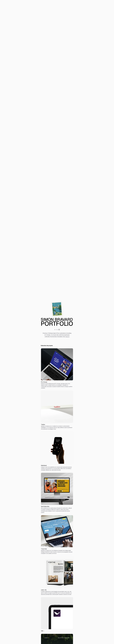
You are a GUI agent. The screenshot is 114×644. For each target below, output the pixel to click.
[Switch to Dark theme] (57, 330)
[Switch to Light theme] (55, 330)
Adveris (67, 337)
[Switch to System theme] (59, 330)
